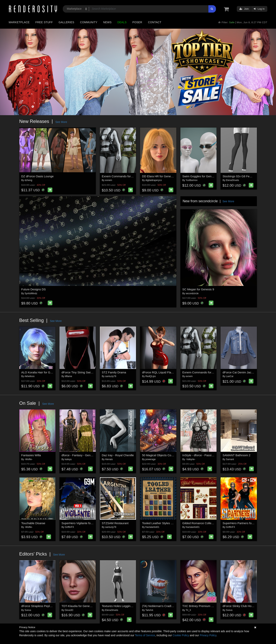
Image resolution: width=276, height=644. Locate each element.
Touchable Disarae (33, 523)
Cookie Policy (181, 635)
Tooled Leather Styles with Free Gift (165, 523)
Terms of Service (145, 635)
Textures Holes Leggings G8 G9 (122, 606)
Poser (137, 22)
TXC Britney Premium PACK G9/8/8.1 (207, 606)
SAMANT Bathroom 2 (237, 455)
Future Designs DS (34, 289)
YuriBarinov (192, 180)
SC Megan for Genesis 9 (198, 289)
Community (89, 22)
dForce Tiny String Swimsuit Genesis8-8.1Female (93, 372)
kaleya (68, 459)
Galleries (66, 22)
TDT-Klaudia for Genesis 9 (79, 606)
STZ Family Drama (114, 372)
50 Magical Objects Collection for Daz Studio (171, 455)
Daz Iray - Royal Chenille (118, 455)
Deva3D (69, 610)
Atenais (109, 459)
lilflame (68, 376)
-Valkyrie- (190, 459)
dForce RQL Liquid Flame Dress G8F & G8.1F (172, 372)
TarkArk (149, 610)
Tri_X (188, 610)
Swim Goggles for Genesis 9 (201, 176)
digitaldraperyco (154, 180)
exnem (109, 180)
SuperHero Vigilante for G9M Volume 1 (87, 523)
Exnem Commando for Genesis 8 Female (128, 176)
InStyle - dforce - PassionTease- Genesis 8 (210, 455)
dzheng (28, 180)
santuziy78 (111, 376)
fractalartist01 (152, 527)
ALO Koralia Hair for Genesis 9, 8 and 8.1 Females (54, 372)
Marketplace (19, 22)
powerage (151, 459)
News (107, 22)
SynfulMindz (31, 293)
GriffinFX (69, 527)
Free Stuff (44, 22)
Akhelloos (30, 376)
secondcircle (192, 293)
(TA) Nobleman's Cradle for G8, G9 (165, 606)
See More (61, 122)
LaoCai (230, 376)
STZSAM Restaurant (115, 523)
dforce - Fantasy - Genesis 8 (80, 455)
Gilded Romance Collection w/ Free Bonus (210, 523)
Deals (122, 22)
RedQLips (151, 376)
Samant (230, 459)
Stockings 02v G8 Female (239, 176)
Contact (155, 22)
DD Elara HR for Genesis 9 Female (165, 176)
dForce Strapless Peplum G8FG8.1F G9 (47, 606)
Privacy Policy (208, 635)
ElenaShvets (232, 180)
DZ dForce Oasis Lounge (37, 176)
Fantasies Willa (31, 455)
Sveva (28, 610)
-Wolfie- (28, 459)
